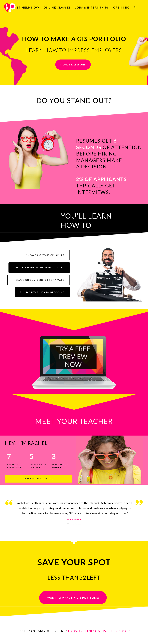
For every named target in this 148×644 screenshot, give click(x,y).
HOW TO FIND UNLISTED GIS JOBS (99, 631)
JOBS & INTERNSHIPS (92, 7)
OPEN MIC (121, 7)
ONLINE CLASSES (57, 7)
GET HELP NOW (27, 7)
